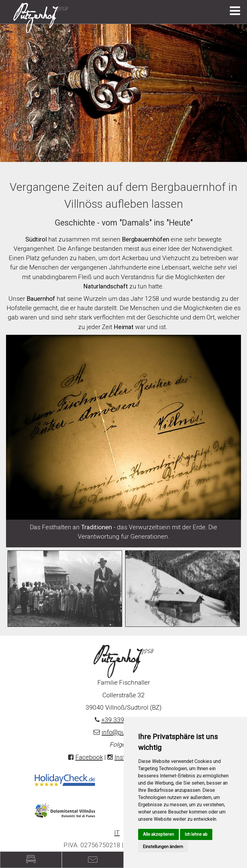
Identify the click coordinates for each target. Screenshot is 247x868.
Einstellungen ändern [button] (163, 847)
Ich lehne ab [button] (196, 834)
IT (117, 833)
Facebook (89, 757)
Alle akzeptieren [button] (158, 834)
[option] (123, 93)
